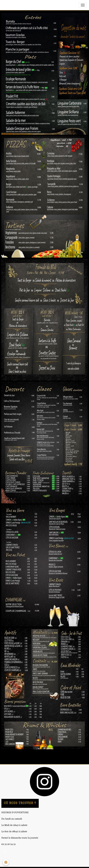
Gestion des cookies (44, 864)
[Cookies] (6, 862)
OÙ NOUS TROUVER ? (20, 803)
